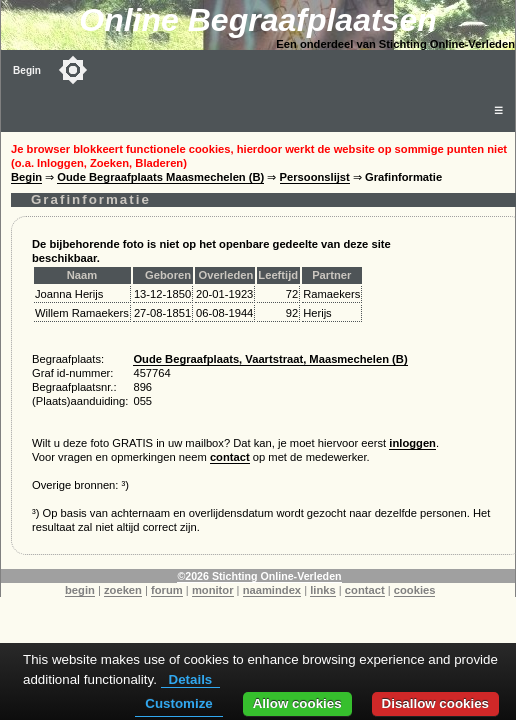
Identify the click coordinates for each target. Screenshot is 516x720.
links (323, 590)
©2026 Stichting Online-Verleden (259, 576)
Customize (178, 703)
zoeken (123, 590)
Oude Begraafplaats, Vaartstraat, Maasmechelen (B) (270, 359)
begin (80, 590)
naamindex (272, 590)
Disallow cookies (435, 703)
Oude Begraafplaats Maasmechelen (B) (160, 177)
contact (230, 457)
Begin (27, 70)
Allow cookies (297, 703)
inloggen (412, 443)
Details (191, 679)
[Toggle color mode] (73, 70)
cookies (415, 590)
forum (167, 590)
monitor (213, 590)
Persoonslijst (315, 177)
